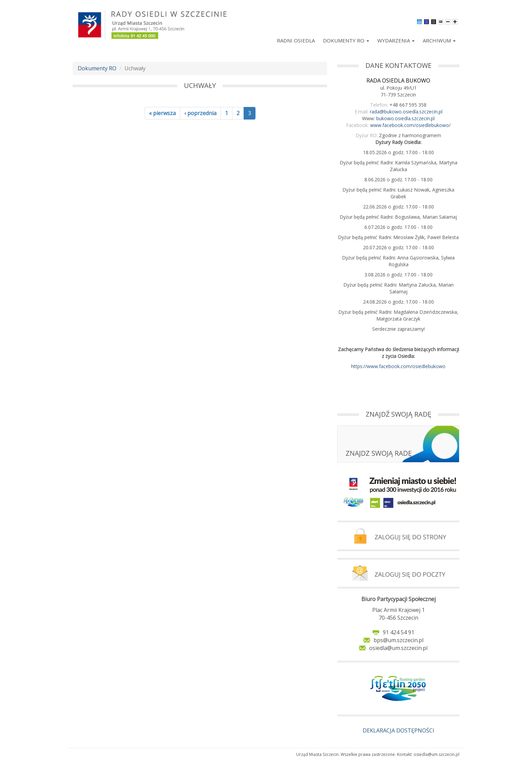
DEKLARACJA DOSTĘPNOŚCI (398, 730)
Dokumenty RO (346, 40)
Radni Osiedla (296, 40)
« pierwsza (162, 113)
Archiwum (439, 40)
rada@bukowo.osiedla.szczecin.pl (406, 112)
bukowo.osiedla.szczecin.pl (405, 118)
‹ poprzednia (200, 113)
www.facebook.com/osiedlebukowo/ (410, 125)
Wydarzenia (396, 40)
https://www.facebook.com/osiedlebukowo (398, 366)
